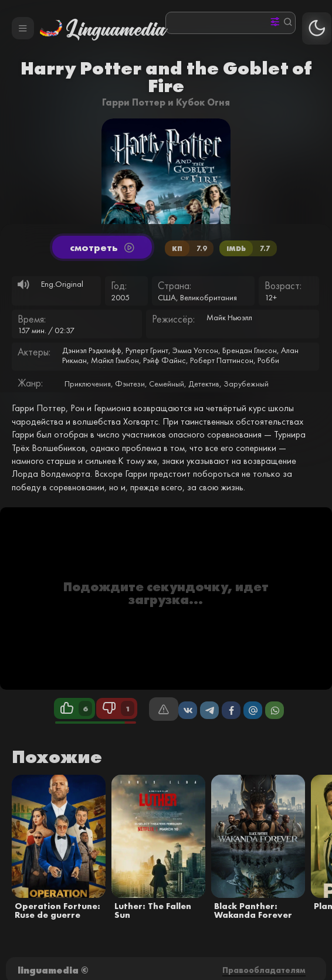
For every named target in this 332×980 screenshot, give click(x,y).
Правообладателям (264, 970)
